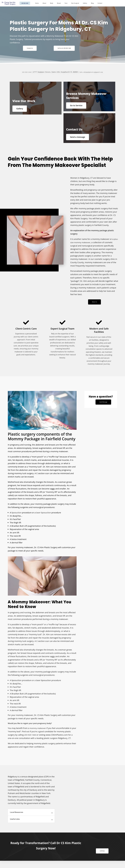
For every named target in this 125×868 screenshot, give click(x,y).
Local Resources (17, 817)
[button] (31, 817)
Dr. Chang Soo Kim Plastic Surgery (9, 3)
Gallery (85, 3)
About (44, 3)
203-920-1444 (24, 72)
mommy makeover (38, 733)
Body (52, 3)
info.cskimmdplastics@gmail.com (92, 72)
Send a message (80, 139)
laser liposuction (44, 518)
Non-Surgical (75, 3)
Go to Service (78, 105)
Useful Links (15, 824)
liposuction (17, 518)
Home (37, 3)
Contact (100, 3)
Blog (92, 3)
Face (66, 3)
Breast (59, 3)
